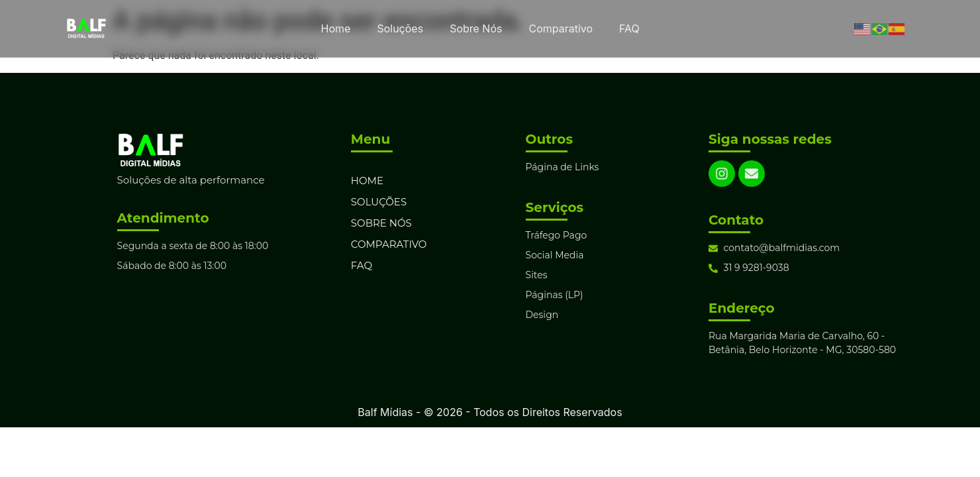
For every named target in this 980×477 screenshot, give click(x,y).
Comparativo (561, 28)
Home (336, 28)
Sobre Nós (476, 28)
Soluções (400, 28)
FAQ (629, 28)
